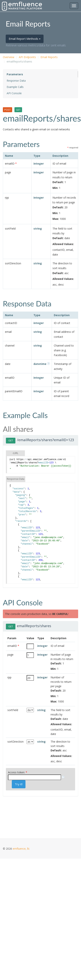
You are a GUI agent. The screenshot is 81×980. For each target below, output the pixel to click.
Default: (58, 182)
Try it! (19, 784)
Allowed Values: (63, 244)
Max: (56, 219)
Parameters (15, 74)
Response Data (16, 81)
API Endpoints (27, 57)
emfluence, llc (21, 849)
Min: (55, 188)
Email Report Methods (25, 39)
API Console (14, 93)
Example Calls (15, 87)
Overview (9, 57)
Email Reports (49, 57)
